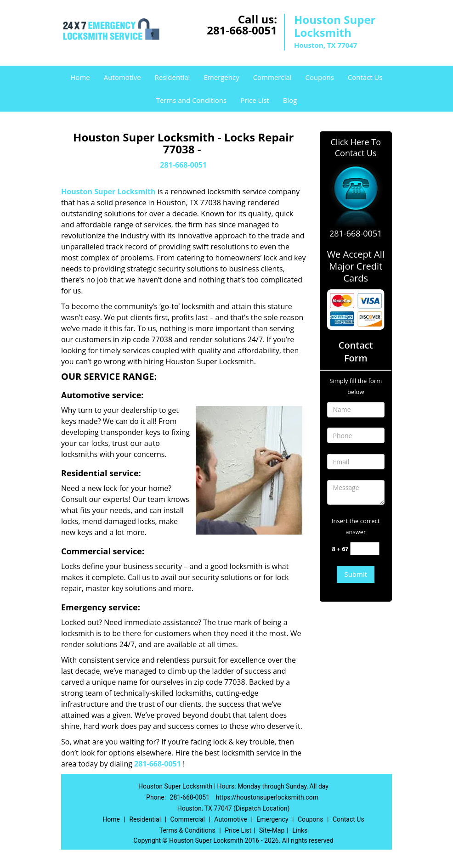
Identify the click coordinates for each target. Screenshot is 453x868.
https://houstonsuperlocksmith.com (267, 797)
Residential (173, 77)
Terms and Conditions (192, 100)
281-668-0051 (242, 30)
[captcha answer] (365, 549)
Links (300, 830)
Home (80, 77)
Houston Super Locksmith (108, 192)
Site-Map (272, 830)
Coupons (320, 77)
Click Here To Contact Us (356, 147)
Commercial (272, 77)
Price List (255, 100)
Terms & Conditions (187, 830)
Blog (290, 100)
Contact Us (365, 77)
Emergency (221, 77)
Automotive (122, 77)
